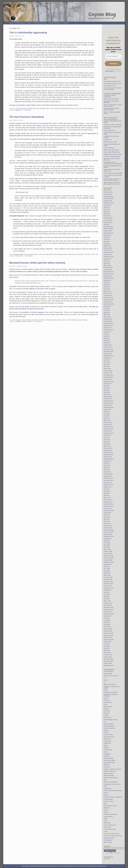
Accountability (108, 674)
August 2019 (107, 280)
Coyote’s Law (108, 140)
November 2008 (108, 558)
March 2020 (107, 265)
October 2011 (108, 483)
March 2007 (107, 601)
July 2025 (107, 207)
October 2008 (108, 560)
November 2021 (108, 229)
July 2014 (107, 412)
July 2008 (107, 567)
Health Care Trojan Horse (111, 150)
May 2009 (107, 545)
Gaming (106, 730)
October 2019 (108, 276)
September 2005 (109, 640)
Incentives (107, 756)
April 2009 (107, 547)
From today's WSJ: (16, 39)
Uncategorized (108, 840)
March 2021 (107, 246)
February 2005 (108, 655)
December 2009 (108, 530)
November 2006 (108, 610)
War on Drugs (108, 842)
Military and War (109, 773)
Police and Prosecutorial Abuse (113, 791)
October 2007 (108, 586)
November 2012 (108, 455)
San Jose (88, 254)
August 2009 (107, 539)
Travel (106, 831)
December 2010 (108, 504)
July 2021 (107, 237)
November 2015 (108, 377)
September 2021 (109, 233)
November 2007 (108, 584)
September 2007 (109, 588)
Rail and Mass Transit (110, 806)
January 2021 (108, 250)
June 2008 (107, 569)
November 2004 (108, 661)
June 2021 (107, 239)
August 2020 (107, 259)
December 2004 (108, 659)
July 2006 (107, 618)
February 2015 (108, 397)
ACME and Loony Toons (111, 676)
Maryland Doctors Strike (54, 320)
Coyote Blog (102, 14)
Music (105, 780)
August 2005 (107, 642)
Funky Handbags (109, 148)
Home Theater (108, 750)
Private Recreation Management (113, 797)
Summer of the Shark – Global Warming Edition (113, 105)
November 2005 (108, 635)
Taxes (105, 821)
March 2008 (107, 575)
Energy (106, 715)
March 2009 (107, 549)
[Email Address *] (113, 56)
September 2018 (109, 304)
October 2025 (108, 201)
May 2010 (107, 519)
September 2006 (109, 614)
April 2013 (107, 444)
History (106, 745)
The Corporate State (110, 825)
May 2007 (107, 597)
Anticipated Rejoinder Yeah (21, 254)
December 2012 (108, 452)
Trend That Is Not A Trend (111, 834)
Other (105, 786)
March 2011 (107, 498)
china (41, 254)
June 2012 (107, 465)
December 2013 (108, 427)
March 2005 (107, 653)
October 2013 (108, 431)
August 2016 (107, 358)
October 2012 (108, 457)
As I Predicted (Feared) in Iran (113, 84)
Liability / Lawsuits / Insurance (24, 321)
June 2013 (107, 440)
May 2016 (107, 364)
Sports (106, 819)
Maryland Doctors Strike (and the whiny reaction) (37, 263)
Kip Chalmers (31, 289)
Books (106, 690)
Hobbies (106, 748)
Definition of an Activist (110, 142)
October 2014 (108, 405)
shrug (37, 269)
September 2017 (109, 330)
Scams (106, 810)
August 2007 (107, 590)
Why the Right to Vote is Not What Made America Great (112, 183)
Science (106, 812)
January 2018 (108, 321)
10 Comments (28, 256)
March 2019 (107, 291)
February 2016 (108, 371)
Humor (106, 752)
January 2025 (108, 220)
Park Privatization (40, 23)
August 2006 (107, 616)
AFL (14, 108)
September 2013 (109, 433)
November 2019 (108, 274)
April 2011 (107, 495)
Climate (106, 698)
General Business (109, 737)
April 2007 (107, 599)
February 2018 (108, 319)
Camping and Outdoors (111, 692)
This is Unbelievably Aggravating (28, 33)
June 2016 (107, 362)
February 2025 (108, 218)
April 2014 (107, 418)
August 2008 (107, 564)
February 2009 (108, 551)
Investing (106, 765)
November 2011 (108, 480)
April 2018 (107, 315)
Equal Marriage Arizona (111, 720)
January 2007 (108, 605)
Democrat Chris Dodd (25, 108)
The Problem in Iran (110, 86)
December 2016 (108, 349)
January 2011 (108, 502)
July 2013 (107, 437)
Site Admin (107, 859)
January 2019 (108, 295)
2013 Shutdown (108, 671)
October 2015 (108, 379)
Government (19, 256)
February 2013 (108, 448)
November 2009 (108, 532)
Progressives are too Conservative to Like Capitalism (113, 163)
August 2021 (107, 235)
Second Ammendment (110, 814)
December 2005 (108, 633)
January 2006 (108, 631)
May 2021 (107, 242)
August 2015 (107, 384)
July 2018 (107, 308)
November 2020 (108, 252)
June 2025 (107, 209)
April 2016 (107, 366)
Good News (107, 739)
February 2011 (108, 500)
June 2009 (107, 543)
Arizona (106, 680)
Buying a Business (109, 130)
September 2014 (109, 407)
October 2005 (108, 637)
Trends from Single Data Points (113, 836)
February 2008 (108, 577)
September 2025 (109, 203)
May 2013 (107, 442)
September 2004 (109, 665)
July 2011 (107, 489)
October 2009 (108, 534)
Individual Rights (109, 758)
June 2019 (107, 285)
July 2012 (107, 463)
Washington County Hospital (79, 320)
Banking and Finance (110, 684)
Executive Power (109, 724)
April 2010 (107, 521)
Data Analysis (108, 707)
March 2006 (107, 627)
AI (104, 678)
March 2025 (107, 216)
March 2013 (107, 446)
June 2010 (107, 517)
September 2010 (109, 511)
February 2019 (108, 293)
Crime (106, 705)
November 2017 (108, 325)
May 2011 (107, 493)
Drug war (106, 709)
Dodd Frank (36, 108)
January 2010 (108, 528)
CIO (17, 108)
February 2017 (108, 345)
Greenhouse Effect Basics (111, 99)
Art (105, 682)
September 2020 (109, 257)
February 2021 (108, 248)
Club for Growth (81, 271)
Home (11, 23)
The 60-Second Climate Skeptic (113, 173)
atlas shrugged (17, 320)
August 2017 (107, 332)
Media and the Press (110, 771)
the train (41, 289)
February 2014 (108, 422)
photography (107, 788)
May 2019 (107, 287)
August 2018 (107, 306)
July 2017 (107, 334)
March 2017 (107, 343)
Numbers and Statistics (111, 782)
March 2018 (107, 317)
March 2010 (107, 523)
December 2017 (108, 323)
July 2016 (107, 360)
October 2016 (108, 353)
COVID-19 (107, 700)
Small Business (108, 816)
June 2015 (107, 388)
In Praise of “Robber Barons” (112, 156)
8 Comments (27, 110)
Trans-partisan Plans (110, 829)
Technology (107, 823)
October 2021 (108, 231)
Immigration (107, 754)
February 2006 (108, 629)
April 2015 (107, 392)
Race (105, 803)
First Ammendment (109, 728)
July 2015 (107, 386)
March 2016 (107, 369)
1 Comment (38, 321)
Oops (105, 79)
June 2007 (107, 594)
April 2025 (107, 214)
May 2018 (107, 313)
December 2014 (108, 401)
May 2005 (107, 648)
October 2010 (108, 508)
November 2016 (108, 351)
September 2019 (109, 278)
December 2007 (108, 582)
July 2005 (107, 644)
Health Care (107, 743)
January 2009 (108, 554)
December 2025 (108, 196)
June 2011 (107, 491)
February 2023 (108, 222)
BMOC (30, 23)
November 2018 (108, 300)
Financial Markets (109, 726)
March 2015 (107, 394)
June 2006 (107, 620)
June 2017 (107, 336)
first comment (39, 312)
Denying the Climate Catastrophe (110, 96)
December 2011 (108, 478)
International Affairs (109, 760)
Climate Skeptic (20, 23)
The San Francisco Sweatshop (27, 117)
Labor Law (107, 767)
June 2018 (107, 310)
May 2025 (107, 211)
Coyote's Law (108, 702)
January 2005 (108, 657)
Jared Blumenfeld (48, 254)
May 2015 (107, 390)
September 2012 (109, 459)
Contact (66, 23)
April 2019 (107, 289)
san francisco (80, 254)
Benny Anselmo (34, 254)
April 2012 (107, 470)
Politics (106, 793)
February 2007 (108, 603)
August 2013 (107, 435)
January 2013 (108, 450)
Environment (107, 717)
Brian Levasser (27, 320)
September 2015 (109, 381)
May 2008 (107, 571)
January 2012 (108, 476)
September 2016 (109, 356)
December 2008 (108, 556)
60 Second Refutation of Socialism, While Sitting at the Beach (112, 121)
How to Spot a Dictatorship (112, 152)
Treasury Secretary (88, 108)
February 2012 (108, 474)
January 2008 (108, 579)
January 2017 (108, 347)
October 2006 (108, 612)
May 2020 (107, 261)
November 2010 (108, 506)
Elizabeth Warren (45, 108)
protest (63, 320)
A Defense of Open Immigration (113, 125)
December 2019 (108, 272)
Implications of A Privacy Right (113, 154)
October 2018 (108, 302)
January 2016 (108, 373)
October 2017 (108, 328)
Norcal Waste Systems (61, 254)
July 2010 (107, 515)
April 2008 (107, 573)
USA (97, 254)
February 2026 (108, 192)
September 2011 (109, 485)
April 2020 (107, 263)
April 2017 (107, 341)
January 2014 (108, 424)
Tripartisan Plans (109, 838)
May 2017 (107, 338)
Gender (106, 732)
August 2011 (107, 487)
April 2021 (107, 244)
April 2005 (107, 650)
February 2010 (108, 526)
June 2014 (107, 414)
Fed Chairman (55, 108)
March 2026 (107, 190)
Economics (107, 711)
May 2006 (107, 622)
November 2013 (108, 429)
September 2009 (109, 536)
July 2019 (107, 282)
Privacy (106, 795)
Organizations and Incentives (112, 784)
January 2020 (108, 270)
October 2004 (108, 663)
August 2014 (107, 409)
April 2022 (107, 224)
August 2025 (107, 205)
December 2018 (108, 297)
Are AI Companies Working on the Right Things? (113, 89)
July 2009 (107, 541)
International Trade (109, 763)
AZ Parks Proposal (54, 23)
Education (107, 713)
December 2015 (108, 375)
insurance (34, 320)
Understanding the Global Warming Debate (111, 109)
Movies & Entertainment (111, 778)
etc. (105, 722)
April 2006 (107, 625)
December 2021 (108, 227)
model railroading (109, 775)
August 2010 (107, 513)
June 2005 (107, 646)
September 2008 (109, 562)
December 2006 (108, 607)
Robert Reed (72, 254)
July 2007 (107, 592)
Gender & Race (108, 735)
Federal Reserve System (67, 108)
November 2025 (108, 199)
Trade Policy (107, 827)
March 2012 (107, 472)
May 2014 (107, 416)
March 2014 (107, 420)
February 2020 (108, 267)
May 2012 (107, 467)
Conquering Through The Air (112, 81)
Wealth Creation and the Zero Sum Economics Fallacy (112, 180)
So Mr (80, 108)
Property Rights (108, 799)
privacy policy (109, 71)
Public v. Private (108, 801)
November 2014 (108, 403)
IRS (76, 108)
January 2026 (108, 194)
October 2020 (108, 255)
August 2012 (107, 461)
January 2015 (108, 399)
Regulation (19, 110)
